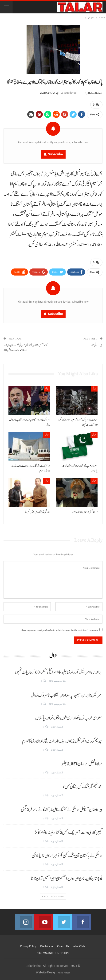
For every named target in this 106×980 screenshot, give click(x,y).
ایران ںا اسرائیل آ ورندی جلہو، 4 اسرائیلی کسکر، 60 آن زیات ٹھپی (59, 672)
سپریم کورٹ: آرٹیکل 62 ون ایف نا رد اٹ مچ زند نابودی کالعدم (62, 741)
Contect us (63, 946)
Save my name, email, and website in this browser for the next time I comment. (59, 630)
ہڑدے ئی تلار (96, 345)
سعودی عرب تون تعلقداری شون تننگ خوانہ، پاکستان (69, 718)
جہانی (94, 388)
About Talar (79, 946)
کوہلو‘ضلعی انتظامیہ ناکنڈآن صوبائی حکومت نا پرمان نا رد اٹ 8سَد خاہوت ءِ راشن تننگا (25, 348)
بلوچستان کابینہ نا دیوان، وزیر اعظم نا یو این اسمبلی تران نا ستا (67, 878)
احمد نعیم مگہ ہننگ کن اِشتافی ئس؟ (82, 787)
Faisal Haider (64, 973)
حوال (94, 434)
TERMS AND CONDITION (53, 953)
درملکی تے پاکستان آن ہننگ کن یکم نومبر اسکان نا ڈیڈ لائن (67, 856)
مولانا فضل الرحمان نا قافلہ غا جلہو (82, 764)
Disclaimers (47, 946)
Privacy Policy (28, 946)
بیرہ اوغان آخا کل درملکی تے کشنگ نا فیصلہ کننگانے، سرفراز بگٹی (62, 810)
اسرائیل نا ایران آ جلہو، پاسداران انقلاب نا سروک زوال (67, 695)
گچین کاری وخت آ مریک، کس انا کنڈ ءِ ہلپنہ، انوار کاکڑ (68, 833)
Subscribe (55, 154)
